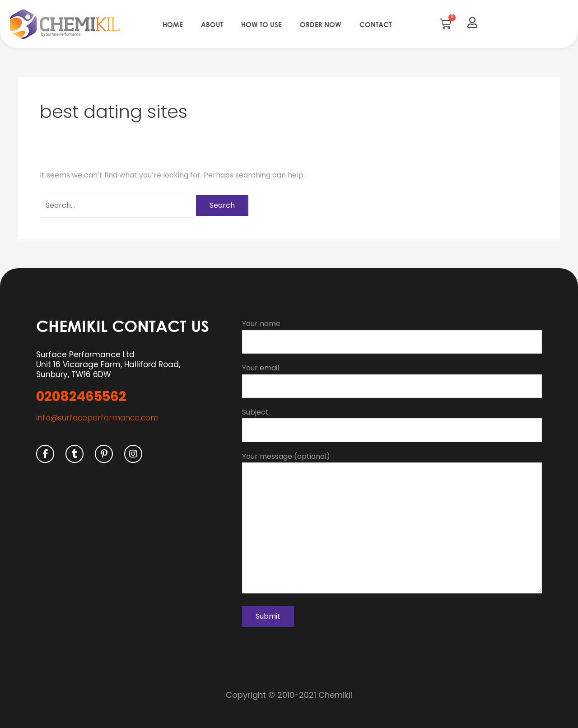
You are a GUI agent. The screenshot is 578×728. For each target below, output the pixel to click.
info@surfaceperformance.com (97, 418)
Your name (392, 336)
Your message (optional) (392, 524)
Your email (392, 380)
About (212, 24)
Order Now (321, 24)
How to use (261, 24)
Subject (392, 425)
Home (173, 24)
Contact (375, 24)
